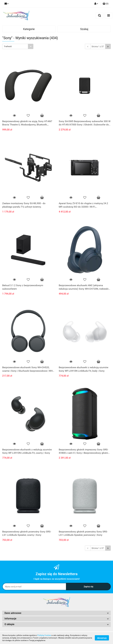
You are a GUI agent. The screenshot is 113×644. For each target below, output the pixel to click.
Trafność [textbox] (8, 46)
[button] (106, 4)
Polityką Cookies (44, 635)
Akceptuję (102, 638)
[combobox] (18, 46)
